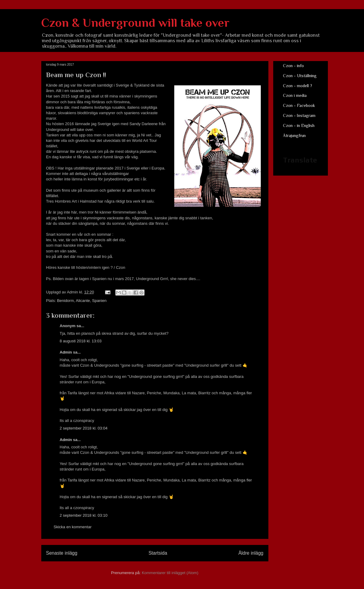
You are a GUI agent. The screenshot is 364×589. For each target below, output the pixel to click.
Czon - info (293, 66)
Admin (66, 352)
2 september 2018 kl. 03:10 (84, 515)
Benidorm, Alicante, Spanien (82, 301)
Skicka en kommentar (73, 527)
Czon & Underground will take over (135, 23)
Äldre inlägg (251, 553)
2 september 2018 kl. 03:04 (84, 428)
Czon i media (295, 95)
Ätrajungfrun (294, 135)
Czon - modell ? (298, 86)
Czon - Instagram (299, 115)
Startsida (158, 553)
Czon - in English (299, 125)
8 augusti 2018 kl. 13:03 (81, 341)
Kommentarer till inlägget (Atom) (170, 573)
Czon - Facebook (299, 105)
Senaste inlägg (62, 553)
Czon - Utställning (300, 76)
